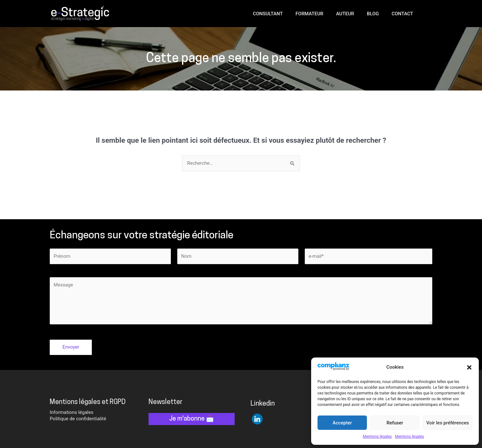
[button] (469, 367)
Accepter (342, 423)
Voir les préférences (448, 423)
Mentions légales (377, 437)
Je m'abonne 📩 (192, 419)
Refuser (395, 423)
